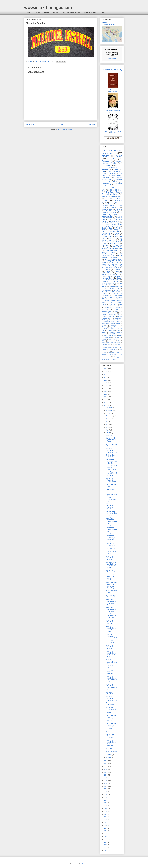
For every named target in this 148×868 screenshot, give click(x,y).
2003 (106, 786)
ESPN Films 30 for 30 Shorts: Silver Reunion (111, 467)
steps (107, 247)
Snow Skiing (115, 207)
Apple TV (119, 209)
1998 (106, 800)
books (119, 156)
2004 (106, 783)
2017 (106, 394)
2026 (106, 369)
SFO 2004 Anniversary (115, 334)
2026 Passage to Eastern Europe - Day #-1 (112, 24)
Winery (114, 359)
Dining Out (106, 165)
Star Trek (112, 316)
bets (121, 306)
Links (103, 332)
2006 (106, 778)
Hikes (116, 169)
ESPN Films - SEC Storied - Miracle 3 (111, 672)
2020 (106, 386)
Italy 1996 (115, 348)
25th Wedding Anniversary (114, 259)
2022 (106, 380)
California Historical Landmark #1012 (110, 506)
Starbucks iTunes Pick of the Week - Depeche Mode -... (111, 498)
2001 (106, 792)
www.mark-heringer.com (48, 8)
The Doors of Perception (113, 131)
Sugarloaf (114, 295)
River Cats (105, 292)
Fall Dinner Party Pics (112, 239)
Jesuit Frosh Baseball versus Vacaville (111, 622)
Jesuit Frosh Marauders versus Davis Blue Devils (110, 537)
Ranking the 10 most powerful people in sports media (111, 551)
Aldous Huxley (113, 133)
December (109, 408)
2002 (106, 789)
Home (29, 13)
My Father (109, 659)
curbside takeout (109, 252)
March (108, 433)
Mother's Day (114, 231)
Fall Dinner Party (116, 202)
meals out (110, 343)
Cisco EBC (115, 262)
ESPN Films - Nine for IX (110, 641)
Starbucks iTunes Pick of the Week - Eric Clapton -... (111, 726)
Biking (117, 271)
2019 (106, 388)
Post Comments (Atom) (65, 130)
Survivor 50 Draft (90, 13)
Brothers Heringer (110, 329)
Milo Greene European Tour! (111, 571)
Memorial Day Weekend (109, 313)
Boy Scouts (106, 309)
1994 (106, 811)
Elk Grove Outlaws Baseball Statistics (112, 193)
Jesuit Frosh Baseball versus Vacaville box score (111, 629)
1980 (106, 836)
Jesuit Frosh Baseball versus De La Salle (111, 609)
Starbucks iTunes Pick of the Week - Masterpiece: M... (111, 488)
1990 (106, 820)
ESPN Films (112, 238)
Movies (37, 13)
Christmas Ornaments (109, 213)
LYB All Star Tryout (109, 283)
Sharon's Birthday (108, 216)
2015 (106, 400)
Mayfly (104, 244)
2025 (106, 372)
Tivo (119, 341)
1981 (106, 834)
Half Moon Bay (108, 297)
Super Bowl (118, 245)
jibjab (121, 295)
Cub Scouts (112, 182)
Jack (119, 330)
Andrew (119, 180)
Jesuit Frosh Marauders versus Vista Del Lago (112, 521)
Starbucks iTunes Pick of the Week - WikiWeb (111, 577)
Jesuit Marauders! (111, 751)
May (107, 427)
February (109, 755)
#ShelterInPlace (112, 250)
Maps (110, 339)
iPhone (108, 271)
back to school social (110, 306)
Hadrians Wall (108, 346)
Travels (55, 13)
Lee (103, 171)
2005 (106, 781)
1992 (106, 814)
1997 (106, 803)
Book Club (106, 245)
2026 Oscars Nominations (71, 13)
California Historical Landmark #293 (111, 698)
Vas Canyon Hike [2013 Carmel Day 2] (111, 440)
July (107, 422)
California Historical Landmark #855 (111, 636)
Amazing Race (114, 288)
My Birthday (114, 230)
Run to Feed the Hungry (110, 223)
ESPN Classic (117, 338)
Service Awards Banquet (115, 299)
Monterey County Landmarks (111, 456)
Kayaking (116, 281)
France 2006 (117, 196)
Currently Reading (113, 69)
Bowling (113, 320)
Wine (103, 343)
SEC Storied (117, 339)
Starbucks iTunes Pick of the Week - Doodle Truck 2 (111, 718)
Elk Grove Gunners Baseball (112, 225)
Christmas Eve (107, 228)
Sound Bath (112, 341)
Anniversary (107, 184)
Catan (117, 233)
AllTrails (109, 204)
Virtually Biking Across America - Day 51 (111, 513)
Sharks (104, 325)
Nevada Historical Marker (112, 205)
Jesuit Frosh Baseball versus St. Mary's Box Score (111, 654)
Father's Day (106, 237)
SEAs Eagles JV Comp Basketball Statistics (112, 248)
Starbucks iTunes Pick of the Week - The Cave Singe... (111, 585)
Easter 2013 (109, 435)
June (108, 424)
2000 (106, 795)
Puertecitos (111, 353)
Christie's (105, 281)
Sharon (104, 354)
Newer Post (30, 124)
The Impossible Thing (113, 111)
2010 (106, 767)
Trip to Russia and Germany (112, 267)
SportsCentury (115, 325)
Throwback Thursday (112, 211)
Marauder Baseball (109, 693)
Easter (117, 235)
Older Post (92, 124)
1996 (106, 806)
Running (119, 186)
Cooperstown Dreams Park (112, 264)
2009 (106, 769)
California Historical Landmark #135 (111, 450)
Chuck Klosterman (114, 91)
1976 (106, 848)
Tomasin (104, 327)
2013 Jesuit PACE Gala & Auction (111, 596)
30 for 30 (119, 165)
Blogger (84, 864)
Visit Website (112, 59)
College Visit (106, 276)
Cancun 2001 (107, 338)
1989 (106, 823)
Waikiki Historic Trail (110, 336)
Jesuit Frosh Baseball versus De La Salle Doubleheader (111, 602)
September (110, 416)
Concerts (115, 309)
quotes (120, 336)
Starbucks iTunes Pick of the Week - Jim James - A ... (111, 665)
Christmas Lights (108, 254)
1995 (106, 808)
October (109, 413)
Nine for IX (117, 290)
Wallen (111, 302)
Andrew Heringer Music (112, 162)
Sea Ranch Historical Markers (112, 213)
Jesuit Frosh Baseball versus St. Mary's (111, 558)
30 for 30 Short (116, 190)
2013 (106, 405)
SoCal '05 (113, 354)
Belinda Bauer (114, 112)
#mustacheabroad (112, 280)
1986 (106, 828)
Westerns (119, 269)
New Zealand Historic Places (111, 323)
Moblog (105, 169)
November (109, 410)
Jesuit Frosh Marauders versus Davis (110, 544)
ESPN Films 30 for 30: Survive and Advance (111, 474)
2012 (106, 761)
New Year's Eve (112, 226)
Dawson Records (118, 344)
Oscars (104, 316)
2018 (106, 391)
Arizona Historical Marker (112, 308)
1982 (106, 831)
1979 (106, 839)
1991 (106, 817)
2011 (106, 764)
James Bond (115, 221)
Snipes (104, 341)
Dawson (120, 320)
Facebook (106, 161)
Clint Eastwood (107, 273)
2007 (106, 775)
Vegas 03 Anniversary (116, 327)
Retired (103, 13)
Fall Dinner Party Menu (112, 255)
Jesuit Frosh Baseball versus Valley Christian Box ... (111, 687)
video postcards (106, 344)
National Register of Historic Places (112, 172)
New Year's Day (110, 266)
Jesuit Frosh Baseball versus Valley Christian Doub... (111, 679)
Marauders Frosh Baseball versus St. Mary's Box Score (111, 565)
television (118, 343)
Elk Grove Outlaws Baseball (112, 241)
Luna (121, 304)
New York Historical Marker (112, 322)
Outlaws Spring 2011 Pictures (112, 274)
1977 (106, 845)
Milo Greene (112, 167)
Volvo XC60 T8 (114, 244)
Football (113, 90)
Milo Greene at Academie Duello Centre (111, 480)
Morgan (105, 196)
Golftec (104, 339)
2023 (106, 377)
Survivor (119, 278)
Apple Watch (113, 304)
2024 (106, 374)
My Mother (109, 731)
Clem (104, 231)
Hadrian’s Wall (111, 330)
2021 (106, 383)
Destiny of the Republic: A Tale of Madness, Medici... (111, 710)
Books (46, 13)
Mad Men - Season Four (110, 704)
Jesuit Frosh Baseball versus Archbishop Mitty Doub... (111, 743)
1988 (106, 825)
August (108, 419)
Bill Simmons (107, 269)
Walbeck (110, 358)
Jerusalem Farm (107, 290)
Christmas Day (107, 235)
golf (113, 159)
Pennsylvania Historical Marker (112, 277)
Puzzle (118, 353)
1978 (106, 842)
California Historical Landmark (112, 152)
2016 (106, 397)
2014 (106, 402)
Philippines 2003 (117, 257)
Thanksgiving (106, 233)
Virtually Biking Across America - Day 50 (111, 736)
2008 (106, 772)
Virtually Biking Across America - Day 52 (111, 461)
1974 (106, 850)
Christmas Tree (107, 209)
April (108, 430)
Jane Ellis (109, 748)
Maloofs (117, 311)
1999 (106, 797)
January (109, 757)
